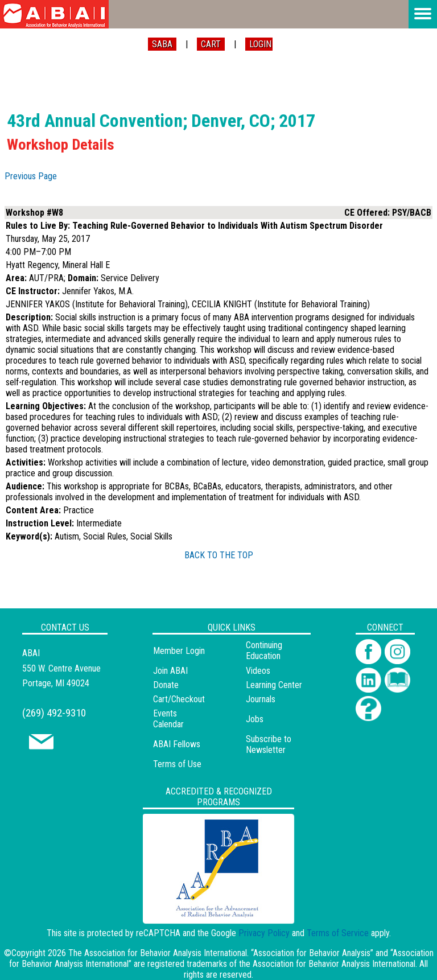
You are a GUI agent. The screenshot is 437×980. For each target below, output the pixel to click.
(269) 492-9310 (54, 713)
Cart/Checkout (179, 699)
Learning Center (274, 685)
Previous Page (31, 176)
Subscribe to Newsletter (269, 744)
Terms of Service (338, 933)
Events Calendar (168, 719)
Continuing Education (264, 650)
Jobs (255, 719)
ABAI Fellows (177, 744)
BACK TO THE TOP (219, 555)
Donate (166, 685)
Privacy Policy (264, 933)
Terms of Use (177, 764)
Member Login (179, 651)
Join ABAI (170, 671)
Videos (258, 671)
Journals (261, 699)
